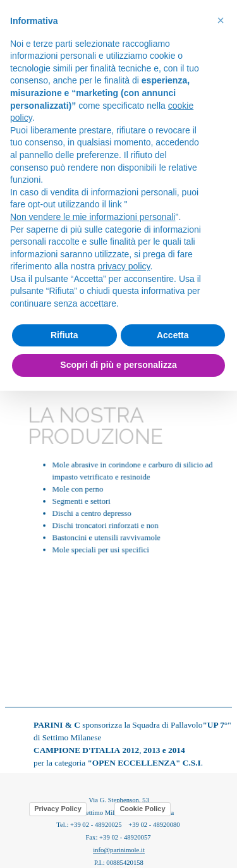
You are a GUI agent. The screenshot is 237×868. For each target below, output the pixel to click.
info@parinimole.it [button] (119, 850)
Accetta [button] (173, 335)
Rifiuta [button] (64, 335)
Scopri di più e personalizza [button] (118, 365)
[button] (221, 20)
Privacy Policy (58, 809)
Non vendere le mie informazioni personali (93, 217)
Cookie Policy (142, 809)
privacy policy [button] (124, 266)
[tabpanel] (118, 480)
